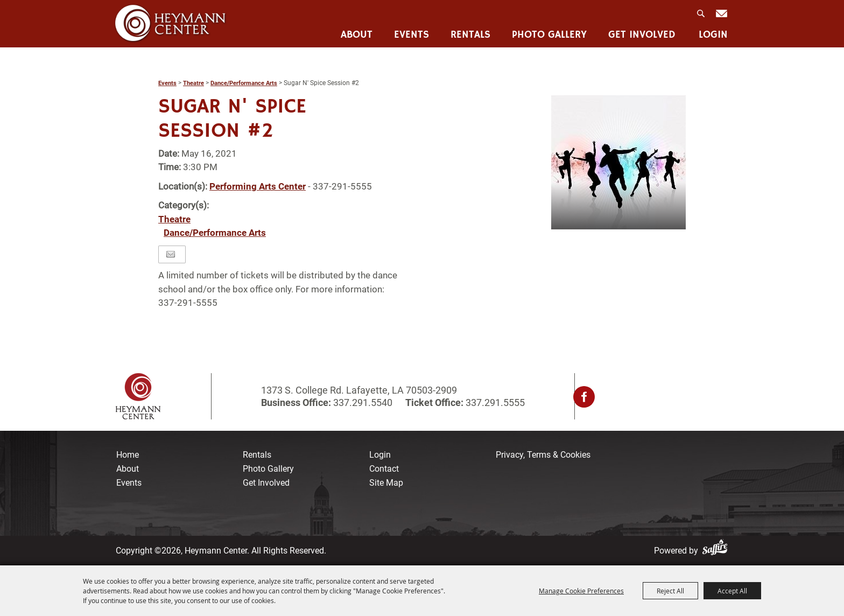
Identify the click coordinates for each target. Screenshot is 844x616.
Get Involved (642, 35)
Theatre (194, 83)
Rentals (470, 35)
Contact (384, 469)
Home (128, 455)
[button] (618, 162)
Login (713, 35)
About (357, 35)
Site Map (386, 483)
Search (702, 17)
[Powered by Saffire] (717, 551)
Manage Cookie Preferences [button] (581, 591)
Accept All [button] (732, 591)
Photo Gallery (549, 35)
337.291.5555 (494, 402)
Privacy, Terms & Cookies (543, 455)
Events (412, 35)
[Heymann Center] (171, 23)
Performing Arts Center (258, 186)
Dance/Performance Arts (244, 83)
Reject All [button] (670, 591)
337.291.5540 (363, 402)
